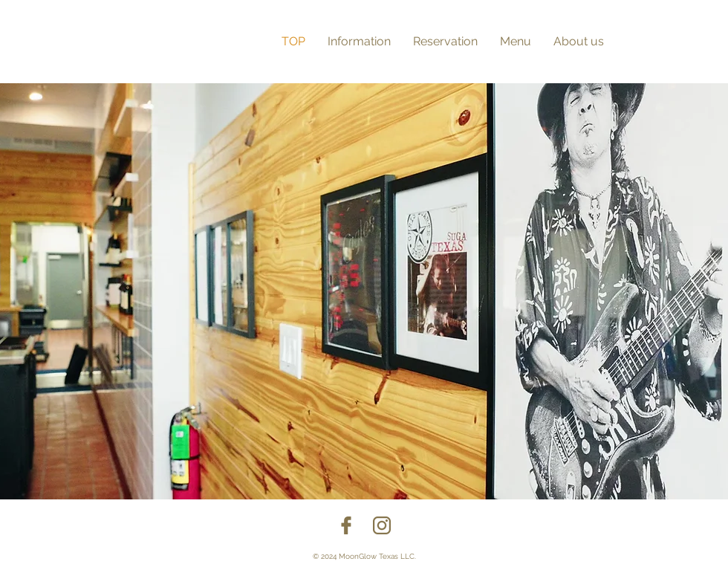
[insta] (382, 525)
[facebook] (346, 525)
